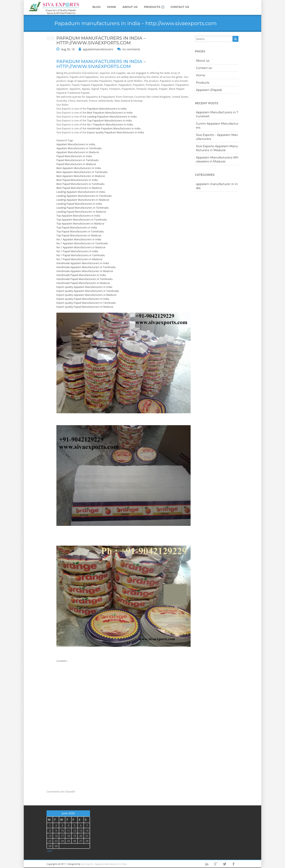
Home (112, 7)
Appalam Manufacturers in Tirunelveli (217, 114)
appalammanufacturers (98, 49)
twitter (225, 864)
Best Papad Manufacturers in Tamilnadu (80, 184)
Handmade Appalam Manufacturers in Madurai (85, 271)
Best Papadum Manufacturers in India (110, 113)
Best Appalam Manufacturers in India (79, 168)
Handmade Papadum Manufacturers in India (114, 128)
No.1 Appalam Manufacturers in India (79, 239)
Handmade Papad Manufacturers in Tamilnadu (85, 279)
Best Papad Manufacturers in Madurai (79, 188)
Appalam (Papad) (209, 90)
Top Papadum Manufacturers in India (109, 120)
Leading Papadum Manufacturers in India (112, 116)
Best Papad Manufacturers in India (77, 180)
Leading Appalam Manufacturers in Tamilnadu (84, 196)
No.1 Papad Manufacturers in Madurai (79, 259)
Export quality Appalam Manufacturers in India (84, 287)
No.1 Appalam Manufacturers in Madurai (81, 247)
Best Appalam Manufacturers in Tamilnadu (82, 172)
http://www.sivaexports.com (94, 66)
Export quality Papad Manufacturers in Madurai (85, 307)
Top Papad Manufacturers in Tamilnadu (80, 231)
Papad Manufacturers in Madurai (76, 164)
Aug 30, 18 (68, 49)
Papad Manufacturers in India (74, 156)
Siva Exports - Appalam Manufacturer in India (104, 864)
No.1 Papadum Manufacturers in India (110, 124)
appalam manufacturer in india (217, 186)
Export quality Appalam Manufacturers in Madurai (86, 295)
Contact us (180, 7)
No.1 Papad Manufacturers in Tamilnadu (81, 255)
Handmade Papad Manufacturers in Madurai (83, 283)
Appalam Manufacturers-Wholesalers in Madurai (217, 159)
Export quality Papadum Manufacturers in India (115, 132)
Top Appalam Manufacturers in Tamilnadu (82, 220)
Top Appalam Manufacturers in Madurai (80, 223)
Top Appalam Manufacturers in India (78, 216)
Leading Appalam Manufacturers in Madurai (83, 200)
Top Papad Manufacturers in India (77, 227)
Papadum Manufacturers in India (107, 109)
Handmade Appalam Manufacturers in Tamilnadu (86, 267)
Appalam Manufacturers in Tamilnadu (79, 148)
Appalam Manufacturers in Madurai (78, 152)
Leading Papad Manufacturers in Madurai (81, 212)
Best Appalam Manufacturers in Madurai (81, 176)
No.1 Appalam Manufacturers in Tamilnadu (82, 243)
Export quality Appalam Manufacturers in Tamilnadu (88, 291)
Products (154, 7)
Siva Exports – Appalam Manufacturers (217, 137)
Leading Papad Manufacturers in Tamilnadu (83, 208)
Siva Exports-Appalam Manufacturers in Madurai (217, 148)
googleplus (216, 864)
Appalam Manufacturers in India (76, 144)
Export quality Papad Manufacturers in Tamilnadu (86, 303)
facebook (234, 864)
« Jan (49, 851)
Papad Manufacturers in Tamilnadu (77, 160)
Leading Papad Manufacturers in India (79, 204)
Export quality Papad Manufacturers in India (83, 299)
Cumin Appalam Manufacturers (217, 126)
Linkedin (207, 864)
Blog (97, 7)
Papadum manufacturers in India (99, 62)
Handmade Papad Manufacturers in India (81, 275)
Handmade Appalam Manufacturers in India (83, 263)
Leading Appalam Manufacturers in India (81, 192)
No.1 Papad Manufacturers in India (77, 251)
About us (130, 7)
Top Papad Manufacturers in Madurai (79, 235)
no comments (131, 49)
